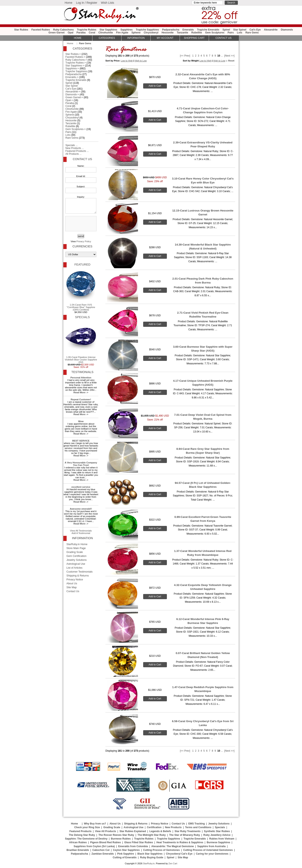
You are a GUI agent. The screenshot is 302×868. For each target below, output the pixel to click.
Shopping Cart (194, 38)
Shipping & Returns (78, 576)
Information (136, 38)
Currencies (82, 246)
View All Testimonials (81, 531)
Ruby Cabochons (64, 30)
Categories (107, 38)
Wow (81, 421)
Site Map (72, 587)
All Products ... (73, 154)
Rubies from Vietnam (222, 839)
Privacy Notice (75, 580)
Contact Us (82, 159)
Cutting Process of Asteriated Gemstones (208, 850)
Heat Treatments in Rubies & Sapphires (180, 842)
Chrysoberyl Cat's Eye (179, 854)
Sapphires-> (72, 68)
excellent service (81, 487)
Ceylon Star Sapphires (126, 850)
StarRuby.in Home (77, 544)
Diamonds (287, 30)
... (222, 56)
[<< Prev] (185, 56)
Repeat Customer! (81, 399)
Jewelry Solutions (77, 560)
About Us (72, 583)
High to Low (141, 61)
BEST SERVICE (81, 441)
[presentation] (80, 224)
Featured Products (80, 831)
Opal (70, 33)
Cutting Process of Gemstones (162, 850)
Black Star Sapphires (150, 854)
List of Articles (74, 568)
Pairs (231, 33)
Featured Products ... (77, 151)
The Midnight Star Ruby (152, 835)
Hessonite (168, 33)
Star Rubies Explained (133, 831)
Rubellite (197, 33)
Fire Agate (122, 33)
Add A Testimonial (81, 533)
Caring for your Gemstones (212, 854)
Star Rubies (21, 30)
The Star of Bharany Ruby (185, 835)
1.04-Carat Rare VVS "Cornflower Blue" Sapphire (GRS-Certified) (81, 290)
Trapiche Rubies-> (76, 63)
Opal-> (69, 100)
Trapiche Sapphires (147, 30)
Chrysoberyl (151, 33)
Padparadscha (171, 30)
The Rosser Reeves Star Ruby (116, 835)
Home (68, 3)
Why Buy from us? (95, 824)
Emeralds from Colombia (133, 846)
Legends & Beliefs (160, 831)
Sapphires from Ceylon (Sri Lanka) (94, 846)
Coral (92, 33)
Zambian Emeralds (103, 854)
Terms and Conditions (198, 827)
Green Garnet (57, 33)
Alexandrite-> (73, 92)
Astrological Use (76, 564)
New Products (173, 827)
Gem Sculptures (215, 33)
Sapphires (127, 30)
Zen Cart (173, 863)
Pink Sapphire (126, 854)
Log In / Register (87, 3)
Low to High (127, 61)
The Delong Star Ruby (82, 835)
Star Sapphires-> (75, 66)
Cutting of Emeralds (125, 857)
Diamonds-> (72, 94)
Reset (231, 61)
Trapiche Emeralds (208, 30)
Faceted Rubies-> (75, 57)
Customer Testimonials (80, 572)
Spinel (226, 30)
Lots (240, 33)
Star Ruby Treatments (188, 831)
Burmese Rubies (121, 839)
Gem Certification (76, 556)
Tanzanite (182, 33)
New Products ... (75, 148)
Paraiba (81, 33)
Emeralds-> (72, 77)
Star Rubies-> (73, 54)
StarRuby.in (149, 863)
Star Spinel (240, 30)
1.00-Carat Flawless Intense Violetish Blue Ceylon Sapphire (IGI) (81, 342)
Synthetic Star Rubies (217, 831)
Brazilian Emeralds (78, 850)
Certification (154, 827)
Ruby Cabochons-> (76, 60)
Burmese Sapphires (218, 842)
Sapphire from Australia (211, 846)
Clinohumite (106, 33)
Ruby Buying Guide (152, 857)
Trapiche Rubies (87, 30)
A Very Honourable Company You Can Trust (81, 464)
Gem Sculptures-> (75, 129)
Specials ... (71, 145)
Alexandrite (271, 30)
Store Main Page (76, 548)
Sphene (136, 33)
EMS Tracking (197, 824)
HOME (78, 38)
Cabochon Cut (101, 850)
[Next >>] (229, 56)
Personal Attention (81, 378)
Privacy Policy (84, 241)
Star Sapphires (109, 30)
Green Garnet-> (74, 97)
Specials (82, 317)
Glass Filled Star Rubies (139, 842)
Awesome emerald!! (81, 509)
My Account (165, 38)
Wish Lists (107, 3)
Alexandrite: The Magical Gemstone (173, 846)
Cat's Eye (255, 30)
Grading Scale (75, 552)
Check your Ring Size (87, 827)
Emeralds (188, 30)
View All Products (106, 831)
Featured (82, 265)
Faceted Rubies (41, 30)
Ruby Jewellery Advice (217, 835)
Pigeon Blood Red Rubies (106, 842)
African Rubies (78, 842)
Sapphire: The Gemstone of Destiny (86, 839)
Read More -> (81, 392)
